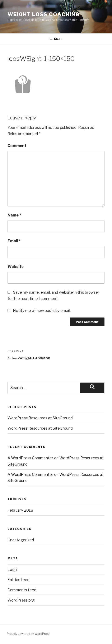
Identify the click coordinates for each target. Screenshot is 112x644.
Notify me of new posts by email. (42, 310)
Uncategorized (21, 540)
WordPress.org (21, 600)
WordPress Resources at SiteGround (40, 418)
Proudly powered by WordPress (29, 634)
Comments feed (22, 590)
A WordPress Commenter (30, 458)
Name (14, 215)
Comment (17, 146)
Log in (13, 569)
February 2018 (20, 510)
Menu (56, 39)
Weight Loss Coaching (44, 14)
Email (14, 241)
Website (16, 267)
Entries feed (18, 580)
